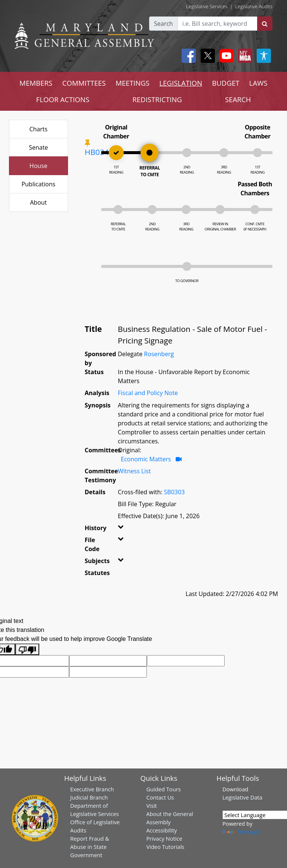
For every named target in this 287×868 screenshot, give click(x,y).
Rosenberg (159, 354)
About (38, 202)
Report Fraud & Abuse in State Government (90, 847)
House (38, 166)
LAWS (258, 83)
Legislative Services (207, 6)
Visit (151, 806)
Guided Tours (163, 789)
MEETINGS (132, 83)
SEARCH (238, 99)
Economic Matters (146, 459)
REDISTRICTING (157, 99)
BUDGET (226, 83)
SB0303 (175, 492)
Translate (241, 832)
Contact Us (160, 797)
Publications (38, 184)
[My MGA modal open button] (244, 56)
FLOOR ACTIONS (63, 99)
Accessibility (161, 830)
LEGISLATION (181, 83)
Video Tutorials (165, 847)
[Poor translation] (27, 649)
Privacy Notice (164, 838)
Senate (38, 147)
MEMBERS (36, 83)
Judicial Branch (89, 797)
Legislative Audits (254, 6)
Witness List (134, 471)
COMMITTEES (84, 83)
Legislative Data (242, 797)
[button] (120, 529)
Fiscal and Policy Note (148, 393)
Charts (38, 129)
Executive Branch (92, 789)
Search (163, 24)
